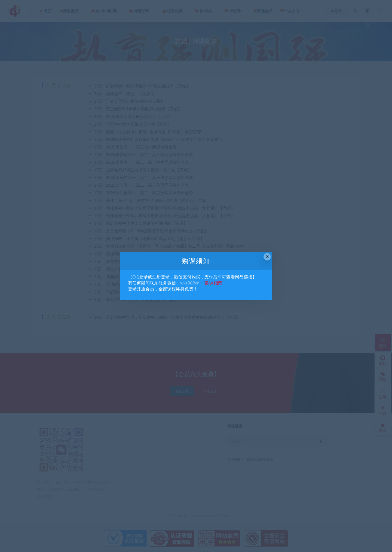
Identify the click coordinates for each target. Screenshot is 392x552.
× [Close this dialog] (267, 257)
